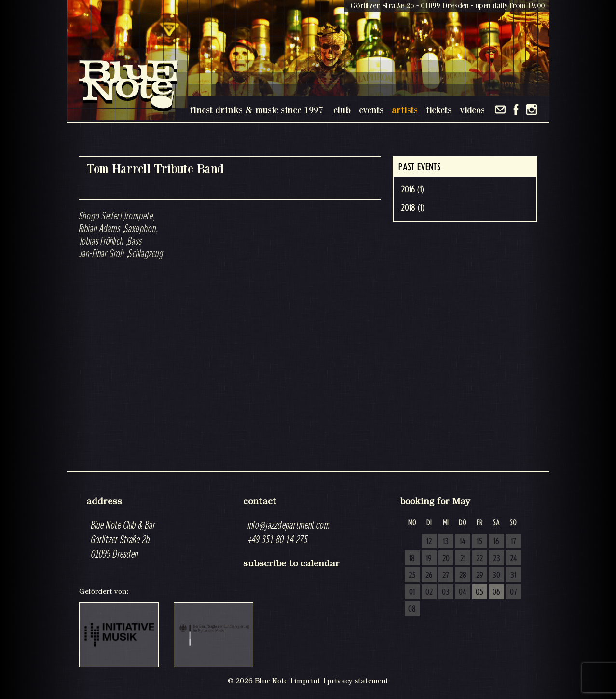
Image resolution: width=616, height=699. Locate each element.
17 (513, 542)
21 (463, 559)
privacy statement (358, 681)
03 (446, 592)
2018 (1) (413, 208)
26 (429, 576)
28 (463, 576)
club (342, 110)
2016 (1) (412, 190)
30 (496, 576)
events (371, 110)
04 (463, 592)
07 (513, 592)
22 (479, 559)
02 (429, 592)
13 (446, 542)
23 (497, 559)
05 (479, 592)
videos (472, 110)
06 (496, 592)
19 (429, 559)
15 (479, 542)
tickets (439, 110)
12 (429, 542)
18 (412, 559)
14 (463, 542)
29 (480, 576)
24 (513, 559)
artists (405, 110)
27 (446, 576)
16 (496, 542)
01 (412, 592)
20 (446, 559)
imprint (307, 681)
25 (412, 576)
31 (513, 576)
